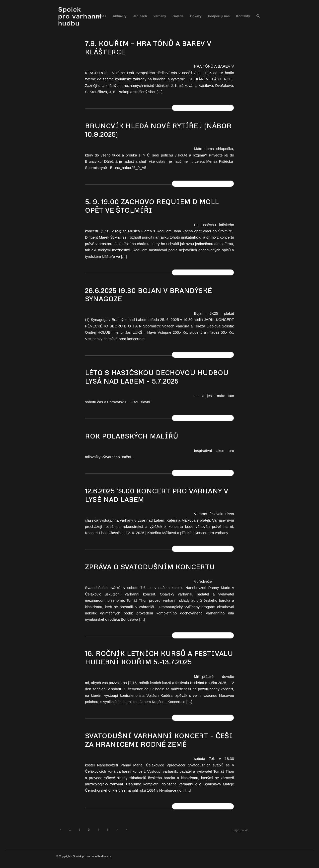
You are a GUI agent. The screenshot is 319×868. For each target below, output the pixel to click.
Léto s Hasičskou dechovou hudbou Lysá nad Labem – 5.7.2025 (157, 377)
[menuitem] (102, 16)
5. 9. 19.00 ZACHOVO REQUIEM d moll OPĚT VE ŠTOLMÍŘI (152, 206)
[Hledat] (258, 16)
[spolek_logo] (81, 16)
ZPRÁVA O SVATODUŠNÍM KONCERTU (150, 567)
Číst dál (203, 108)
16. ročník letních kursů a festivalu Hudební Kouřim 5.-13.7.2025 (159, 658)
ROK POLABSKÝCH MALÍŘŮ (132, 436)
